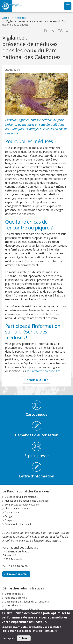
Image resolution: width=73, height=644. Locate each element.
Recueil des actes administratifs (22, 609)
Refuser (24, 641)
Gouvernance (12, 512)
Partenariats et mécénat (18, 524)
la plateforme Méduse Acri (44, 371)
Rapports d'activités (16, 598)
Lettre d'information (37, 476)
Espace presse (36, 456)
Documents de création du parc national (27, 602)
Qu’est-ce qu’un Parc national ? (21, 497)
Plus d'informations (45, 633)
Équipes (9, 520)
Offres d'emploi (13, 606)
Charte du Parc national (18, 509)
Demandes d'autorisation (37, 435)
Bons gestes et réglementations (22, 505)
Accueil (6, 18)
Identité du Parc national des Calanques (27, 501)
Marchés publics (14, 594)
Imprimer (45, 31)
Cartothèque (37, 414)
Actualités (20, 18)
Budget (9, 516)
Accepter (9, 641)
